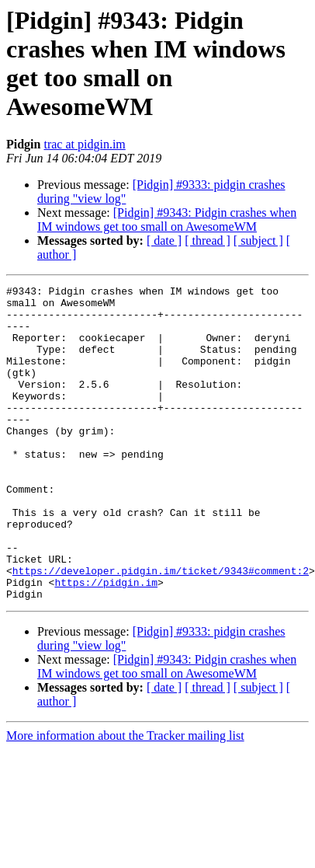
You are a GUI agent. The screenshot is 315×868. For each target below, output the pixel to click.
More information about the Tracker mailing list (125, 798)
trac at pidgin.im (84, 144)
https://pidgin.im (106, 643)
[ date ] (164, 241)
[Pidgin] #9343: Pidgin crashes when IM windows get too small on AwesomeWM (167, 220)
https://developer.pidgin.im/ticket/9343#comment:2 (161, 629)
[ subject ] (258, 241)
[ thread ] (208, 241)
